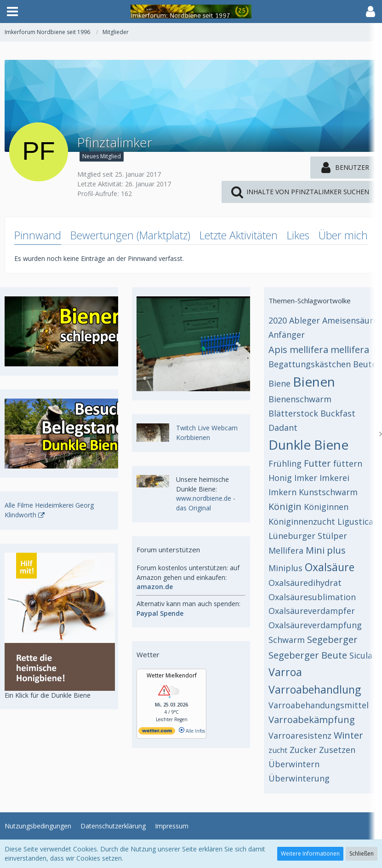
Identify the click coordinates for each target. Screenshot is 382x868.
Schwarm (287, 640)
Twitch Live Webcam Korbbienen (207, 433)
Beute (365, 364)
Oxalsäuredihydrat (305, 583)
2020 (278, 320)
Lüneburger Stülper (308, 536)
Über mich (343, 235)
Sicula (361, 655)
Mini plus (326, 550)
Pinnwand (38, 235)
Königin (285, 506)
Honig (280, 478)
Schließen (362, 854)
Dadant (283, 428)
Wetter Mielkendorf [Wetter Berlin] (172, 675)
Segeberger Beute (308, 655)
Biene (279, 383)
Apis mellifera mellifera (319, 350)
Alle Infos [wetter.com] (192, 731)
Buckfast (338, 413)
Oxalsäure (330, 567)
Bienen (314, 382)
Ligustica (355, 521)
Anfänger (287, 335)
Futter (317, 463)
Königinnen (326, 507)
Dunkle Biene (308, 445)
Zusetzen (337, 750)
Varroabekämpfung (312, 720)
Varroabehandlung (315, 689)
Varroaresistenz (300, 735)
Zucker (303, 750)
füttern (348, 463)
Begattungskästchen (310, 364)
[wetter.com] (157, 733)
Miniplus (285, 568)
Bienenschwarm (300, 399)
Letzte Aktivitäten (239, 235)
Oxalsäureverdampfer (312, 611)
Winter (348, 735)
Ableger (305, 320)
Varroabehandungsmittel (319, 705)
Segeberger (332, 639)
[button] (12, 12)
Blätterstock (293, 413)
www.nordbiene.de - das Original (206, 503)
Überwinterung (299, 778)
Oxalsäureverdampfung (315, 625)
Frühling (285, 463)
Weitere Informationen (310, 854)
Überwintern (294, 764)
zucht (278, 750)
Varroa (285, 672)
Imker (306, 478)
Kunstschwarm (328, 492)
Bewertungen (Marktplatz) (130, 235)
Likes (298, 235)
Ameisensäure (350, 320)
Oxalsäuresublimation (312, 597)
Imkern (282, 492)
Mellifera (286, 550)
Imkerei (334, 478)
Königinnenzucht (302, 521)
